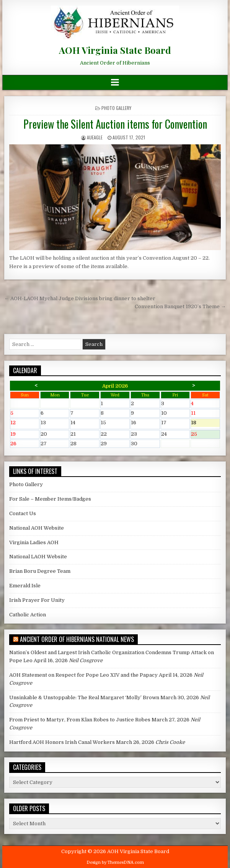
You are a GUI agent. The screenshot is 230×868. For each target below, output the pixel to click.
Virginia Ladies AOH (34, 542)
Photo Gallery (116, 108)
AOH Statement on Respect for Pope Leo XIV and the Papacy (83, 675)
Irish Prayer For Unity (37, 600)
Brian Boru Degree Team (40, 571)
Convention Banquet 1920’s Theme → (180, 306)
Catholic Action (28, 615)
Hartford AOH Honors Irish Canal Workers (62, 742)
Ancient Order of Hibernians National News (77, 639)
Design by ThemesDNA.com (115, 862)
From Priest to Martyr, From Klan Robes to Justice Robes (80, 720)
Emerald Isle (25, 586)
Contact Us (23, 513)
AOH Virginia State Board (115, 50)
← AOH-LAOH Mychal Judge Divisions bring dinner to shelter (80, 298)
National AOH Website (37, 528)
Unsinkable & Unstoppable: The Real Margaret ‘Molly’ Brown (84, 697)
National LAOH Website (38, 557)
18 (205, 423)
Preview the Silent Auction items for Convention (115, 124)
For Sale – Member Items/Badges (50, 499)
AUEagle (95, 137)
